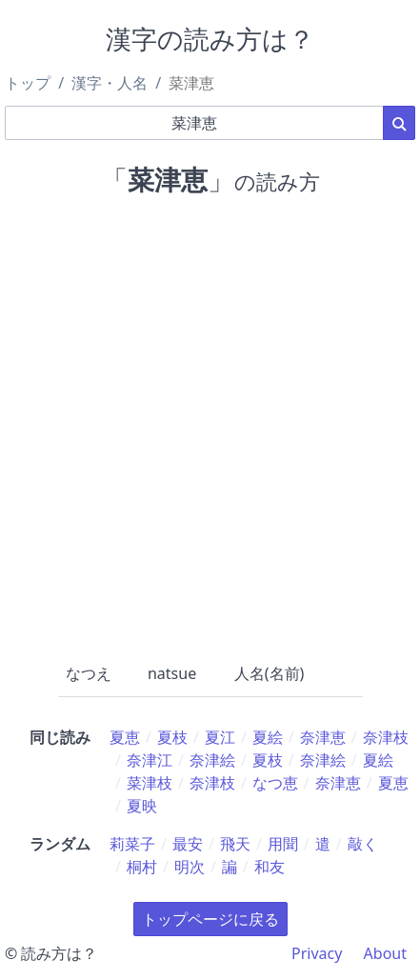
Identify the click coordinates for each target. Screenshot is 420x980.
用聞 (283, 844)
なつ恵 (275, 783)
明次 (190, 867)
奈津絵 (212, 760)
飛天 (235, 844)
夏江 (220, 737)
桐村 (142, 867)
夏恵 (125, 737)
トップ (28, 83)
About (385, 953)
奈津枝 (386, 737)
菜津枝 (150, 783)
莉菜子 (132, 844)
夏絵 (268, 737)
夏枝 (172, 737)
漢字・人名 (110, 83)
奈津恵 (323, 737)
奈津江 (150, 760)
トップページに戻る (210, 919)
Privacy (317, 953)
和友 (270, 867)
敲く (363, 844)
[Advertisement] (210, 425)
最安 (188, 844)
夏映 (142, 806)
